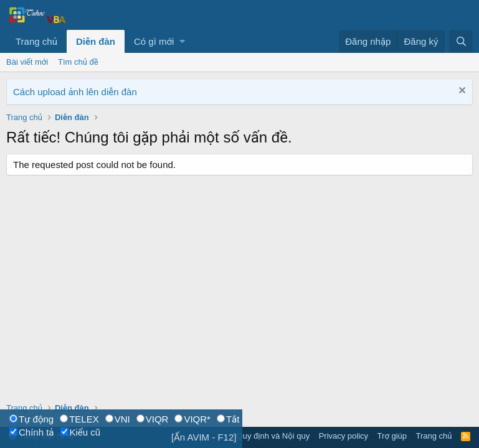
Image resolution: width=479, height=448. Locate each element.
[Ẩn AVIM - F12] (204, 437)
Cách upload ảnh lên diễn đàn (75, 92)
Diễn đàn (96, 41)
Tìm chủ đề (78, 62)
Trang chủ (36, 41)
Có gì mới (154, 41)
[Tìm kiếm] (461, 41)
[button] (182, 41)
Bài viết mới (27, 62)
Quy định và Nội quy (273, 436)
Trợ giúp (392, 436)
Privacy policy (344, 436)
